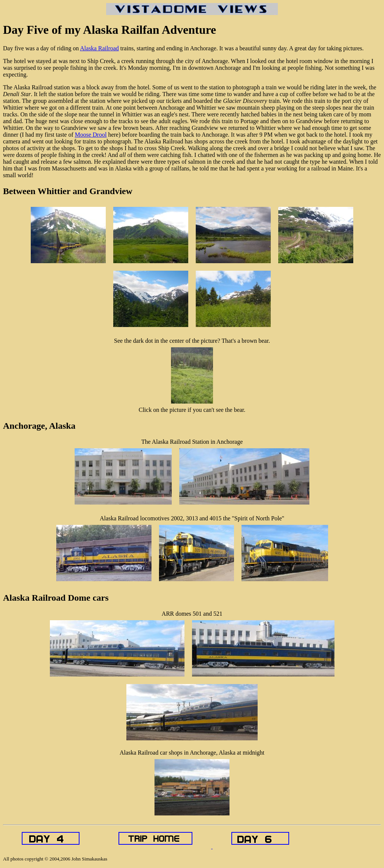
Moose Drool (91, 135)
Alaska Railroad (99, 48)
